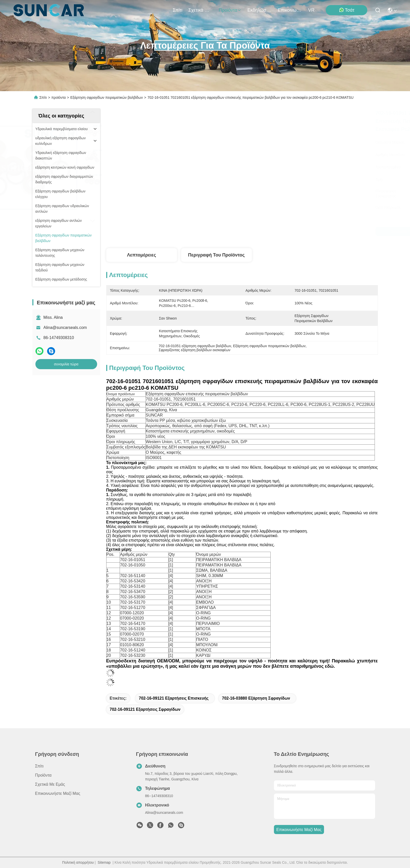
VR (311, 10)
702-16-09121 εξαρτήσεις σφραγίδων (145, 709)
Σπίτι (178, 10)
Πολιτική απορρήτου (78, 862)
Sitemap (104, 862)
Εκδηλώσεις (260, 10)
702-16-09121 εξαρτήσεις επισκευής (174, 698)
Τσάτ (347, 10)
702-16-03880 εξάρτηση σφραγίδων (256, 698)
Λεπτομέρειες (142, 255)
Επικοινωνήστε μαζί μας (290, 10)
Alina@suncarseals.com (65, 328)
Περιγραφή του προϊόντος (217, 255)
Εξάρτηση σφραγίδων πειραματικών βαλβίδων (107, 97)
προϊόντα (230, 10)
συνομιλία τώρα (66, 364)
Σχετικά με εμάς (201, 10)
